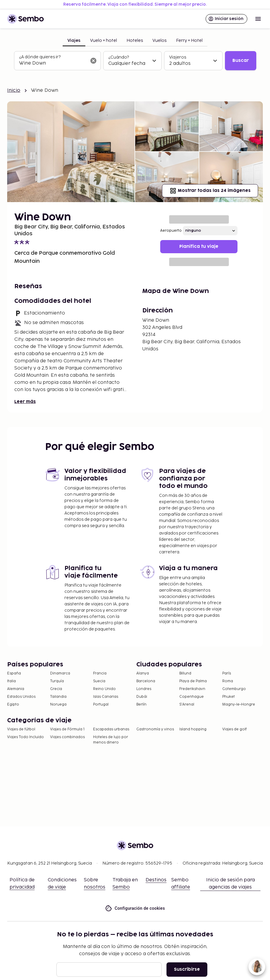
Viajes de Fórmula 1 (67, 729)
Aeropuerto (171, 231)
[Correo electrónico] (109, 970)
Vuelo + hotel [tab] (104, 41)
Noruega (58, 705)
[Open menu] (258, 19)
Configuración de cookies (135, 908)
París (227, 673)
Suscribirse (187, 969)
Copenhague (192, 697)
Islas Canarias (106, 697)
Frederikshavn (192, 689)
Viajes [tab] (74, 41)
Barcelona (146, 681)
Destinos (156, 880)
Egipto (13, 705)
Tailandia (58, 697)
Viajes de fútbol (21, 729)
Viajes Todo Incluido (26, 737)
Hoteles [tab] (135, 41)
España (14, 673)
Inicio (14, 90)
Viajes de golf (234, 729)
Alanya (143, 673)
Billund (185, 673)
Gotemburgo (234, 689)
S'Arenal (187, 705)
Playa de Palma (193, 681)
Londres (144, 689)
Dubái (142, 697)
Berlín (141, 705)
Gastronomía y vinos (155, 729)
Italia (11, 681)
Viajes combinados (67, 737)
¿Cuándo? (119, 57)
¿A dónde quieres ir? (40, 57)
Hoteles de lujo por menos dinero (111, 740)
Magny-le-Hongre (239, 705)
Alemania (16, 689)
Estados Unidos (21, 697)
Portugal (101, 705)
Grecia (56, 689)
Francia (100, 673)
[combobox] (53, 63)
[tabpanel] (135, 61)
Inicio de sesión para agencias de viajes (230, 884)
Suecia (99, 681)
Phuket (229, 697)
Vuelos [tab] (159, 41)
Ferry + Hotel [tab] (189, 41)
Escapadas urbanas (111, 729)
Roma (228, 681)
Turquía (57, 681)
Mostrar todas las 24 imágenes (210, 191)
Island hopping (193, 729)
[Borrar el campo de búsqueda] (93, 61)
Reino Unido (104, 689)
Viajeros (178, 57)
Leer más (25, 402)
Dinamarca (60, 673)
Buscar (241, 61)
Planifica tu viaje (199, 246)
